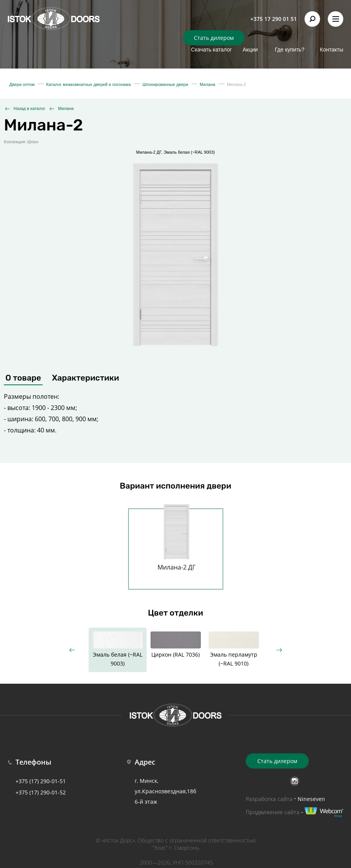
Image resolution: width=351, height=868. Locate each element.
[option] (176, 544)
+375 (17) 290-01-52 (41, 792)
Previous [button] (72, 650)
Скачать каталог (211, 50)
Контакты (332, 50)
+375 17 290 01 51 (274, 19)
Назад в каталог (29, 108)
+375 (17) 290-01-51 (41, 781)
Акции (250, 50)
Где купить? (290, 50)
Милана (66, 108)
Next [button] (279, 650)
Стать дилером (214, 38)
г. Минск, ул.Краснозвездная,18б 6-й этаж (165, 791)
